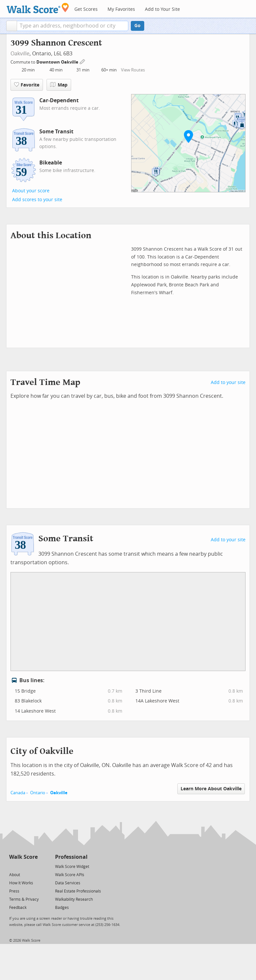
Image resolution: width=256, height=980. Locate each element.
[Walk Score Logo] (38, 8)
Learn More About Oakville (211, 789)
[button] (12, 26)
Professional (71, 857)
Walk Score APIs (70, 875)
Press (14, 891)
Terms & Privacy (24, 899)
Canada (18, 793)
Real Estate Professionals (78, 891)
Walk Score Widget (72, 867)
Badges (62, 908)
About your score (31, 191)
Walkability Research (74, 899)
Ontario (38, 793)
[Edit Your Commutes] (83, 61)
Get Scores (86, 9)
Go (138, 26)
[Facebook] (23, 866)
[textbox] (73, 26)
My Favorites (121, 9)
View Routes (133, 70)
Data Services (68, 883)
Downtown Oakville (58, 62)
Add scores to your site (37, 200)
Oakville (20, 54)
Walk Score (23, 857)
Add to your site (228, 383)
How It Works (21, 883)
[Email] (33, 866)
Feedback (18, 908)
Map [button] (59, 85)
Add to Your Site (162, 9)
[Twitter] (13, 866)
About (15, 875)
